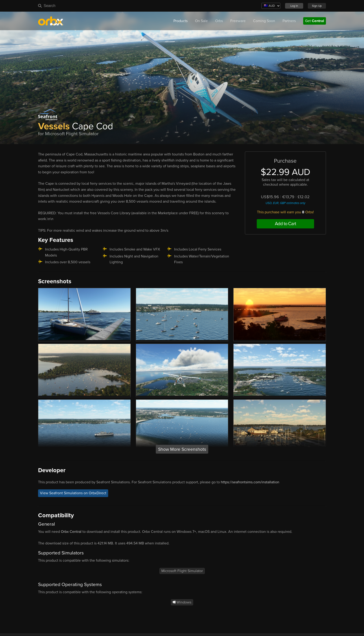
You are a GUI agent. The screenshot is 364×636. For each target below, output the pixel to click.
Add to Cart (285, 224)
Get (315, 21)
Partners (289, 21)
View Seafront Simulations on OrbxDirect (73, 493)
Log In (294, 6)
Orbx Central (71, 532)
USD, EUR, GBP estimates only (285, 203)
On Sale (201, 21)
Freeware (238, 21)
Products (180, 21)
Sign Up (317, 6)
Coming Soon (264, 21)
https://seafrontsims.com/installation (250, 482)
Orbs (219, 21)
